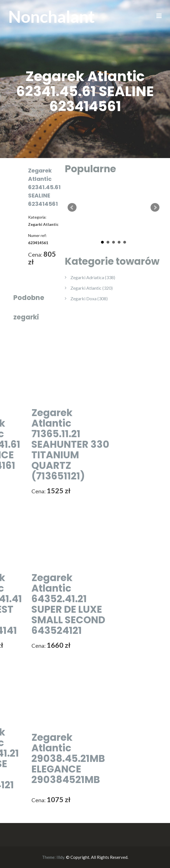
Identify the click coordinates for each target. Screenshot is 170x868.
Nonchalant (52, 16)
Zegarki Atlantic (92, 288)
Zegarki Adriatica (93, 277)
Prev (72, 207)
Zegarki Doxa (89, 298)
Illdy (60, 857)
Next (155, 207)
